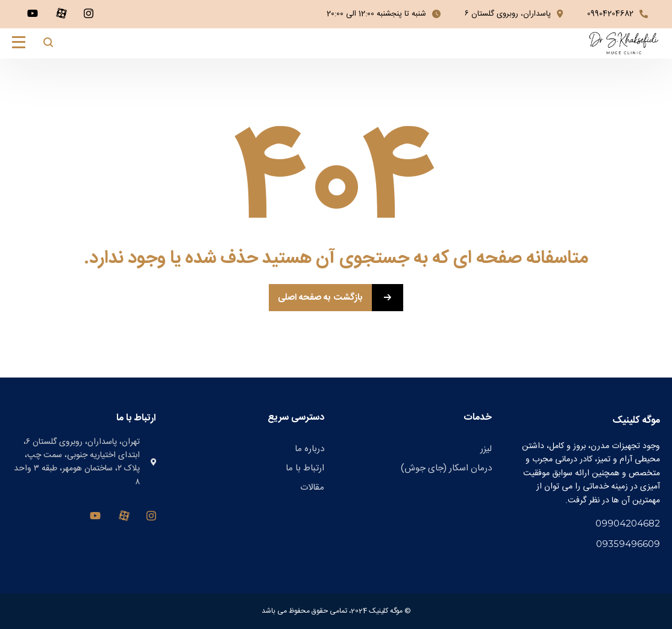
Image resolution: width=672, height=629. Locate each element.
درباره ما (309, 449)
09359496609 (628, 544)
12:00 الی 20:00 (350, 14)
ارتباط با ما (305, 468)
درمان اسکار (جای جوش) (446, 468)
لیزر (486, 449)
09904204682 (610, 14)
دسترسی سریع (296, 418)
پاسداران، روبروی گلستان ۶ (508, 14)
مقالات (312, 488)
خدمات (478, 418)
